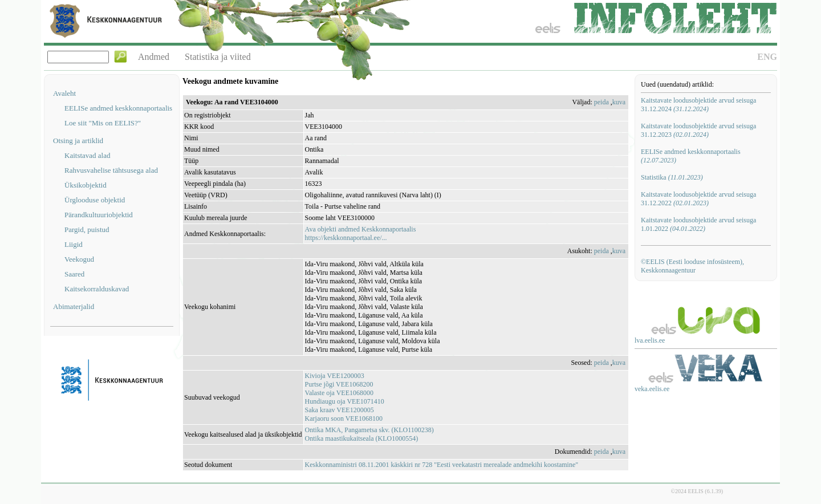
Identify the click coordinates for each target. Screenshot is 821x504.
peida (601, 102)
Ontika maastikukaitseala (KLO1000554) (362, 438)
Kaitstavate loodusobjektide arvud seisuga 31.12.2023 (698, 130)
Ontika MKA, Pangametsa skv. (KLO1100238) (369, 430)
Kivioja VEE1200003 (335, 376)
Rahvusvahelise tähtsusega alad (111, 170)
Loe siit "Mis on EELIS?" (103, 123)
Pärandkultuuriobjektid (99, 215)
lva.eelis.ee (650, 340)
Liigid (74, 244)
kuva (619, 102)
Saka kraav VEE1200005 (340, 410)
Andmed (154, 57)
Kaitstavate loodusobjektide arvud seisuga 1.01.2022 (698, 224)
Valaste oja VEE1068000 (339, 393)
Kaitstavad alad (88, 155)
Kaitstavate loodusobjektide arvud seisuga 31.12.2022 (698, 199)
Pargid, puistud (87, 229)
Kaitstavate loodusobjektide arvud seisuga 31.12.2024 (698, 105)
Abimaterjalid (74, 306)
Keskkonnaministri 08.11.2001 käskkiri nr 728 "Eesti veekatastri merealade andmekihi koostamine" (442, 465)
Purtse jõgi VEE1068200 (339, 384)
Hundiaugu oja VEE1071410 (345, 401)
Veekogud (79, 259)
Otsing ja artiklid (78, 141)
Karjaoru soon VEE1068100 (344, 418)
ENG (767, 57)
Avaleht (64, 93)
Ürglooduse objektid (95, 200)
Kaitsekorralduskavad (97, 289)
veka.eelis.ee (652, 389)
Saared (74, 274)
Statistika (672, 177)
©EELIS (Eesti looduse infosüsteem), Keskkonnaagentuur (692, 266)
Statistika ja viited (218, 57)
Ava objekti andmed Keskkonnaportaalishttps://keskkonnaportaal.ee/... (361, 233)
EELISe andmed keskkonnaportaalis (118, 108)
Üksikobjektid (86, 185)
